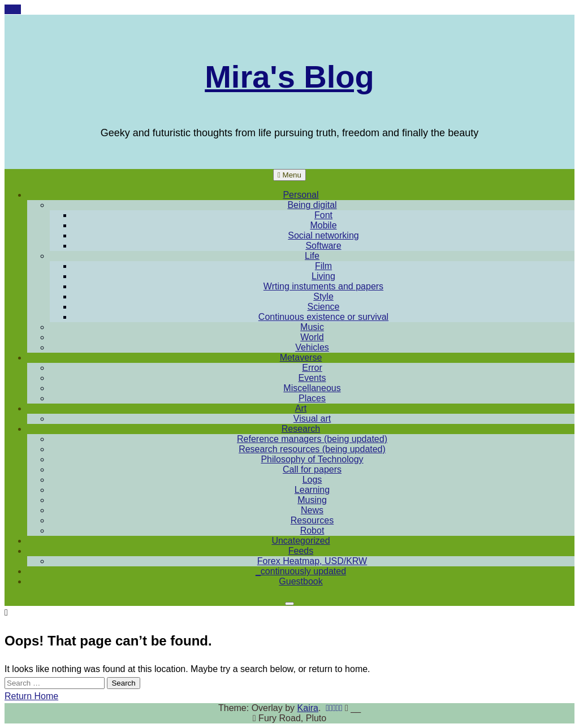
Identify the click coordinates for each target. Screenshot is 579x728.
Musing (312, 500)
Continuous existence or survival (323, 317)
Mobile (323, 225)
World (312, 337)
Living (323, 276)
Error (312, 368)
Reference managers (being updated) (312, 439)
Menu (289, 175)
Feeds (301, 551)
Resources (312, 520)
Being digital (312, 205)
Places (312, 398)
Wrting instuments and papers (323, 286)
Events (312, 378)
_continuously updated (301, 571)
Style (323, 296)
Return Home (31, 696)
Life (312, 256)
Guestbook (301, 581)
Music (312, 327)
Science (324, 307)
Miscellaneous (312, 388)
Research (301, 429)
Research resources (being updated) (312, 449)
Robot (312, 530)
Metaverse (301, 357)
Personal (301, 195)
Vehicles (312, 347)
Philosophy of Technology (312, 459)
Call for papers (312, 469)
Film (323, 266)
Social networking (323, 235)
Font (323, 215)
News (312, 510)
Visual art (312, 419)
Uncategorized (301, 541)
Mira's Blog (289, 77)
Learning (312, 490)
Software (323, 246)
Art (301, 408)
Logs (312, 480)
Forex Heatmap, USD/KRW (312, 561)
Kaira (308, 708)
